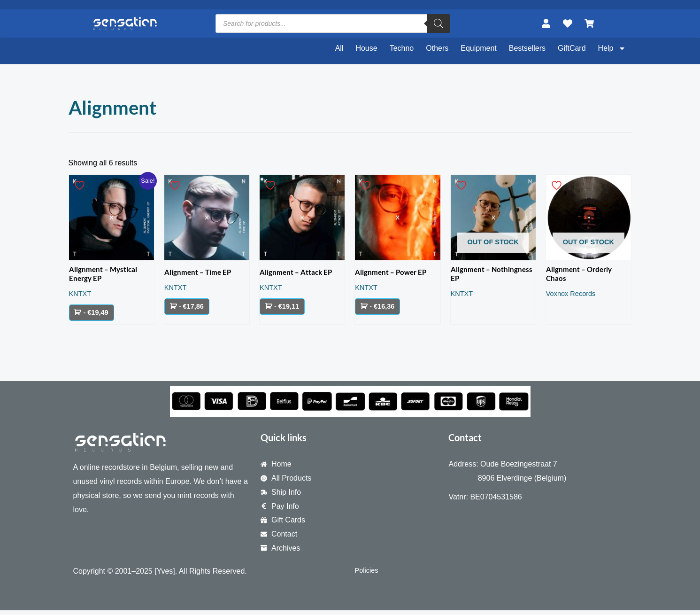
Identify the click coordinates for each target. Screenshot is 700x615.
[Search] (438, 23)
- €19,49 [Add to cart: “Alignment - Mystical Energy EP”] (97, 316)
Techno (402, 48)
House (366, 48)
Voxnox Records (573, 296)
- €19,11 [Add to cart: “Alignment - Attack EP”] (288, 308)
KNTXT (81, 296)
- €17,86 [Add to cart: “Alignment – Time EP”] (193, 308)
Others (437, 48)
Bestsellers (527, 48)
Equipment (479, 48)
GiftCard (572, 48)
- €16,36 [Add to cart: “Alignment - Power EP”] (383, 308)
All (339, 48)
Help (612, 48)
